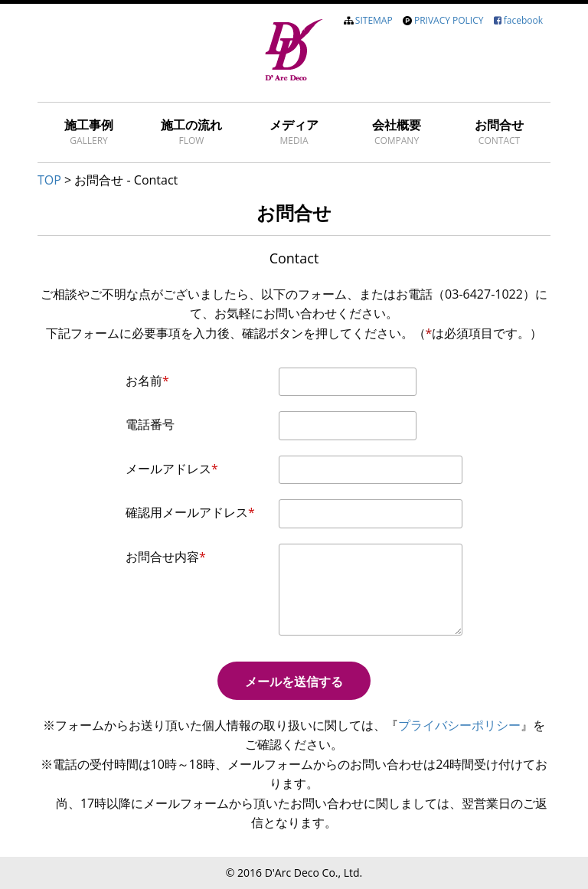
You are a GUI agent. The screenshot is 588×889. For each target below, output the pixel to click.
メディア (294, 132)
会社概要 (397, 132)
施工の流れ (191, 132)
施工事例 (89, 132)
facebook (523, 20)
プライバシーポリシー (459, 725)
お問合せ (499, 132)
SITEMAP (374, 20)
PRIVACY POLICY (449, 20)
